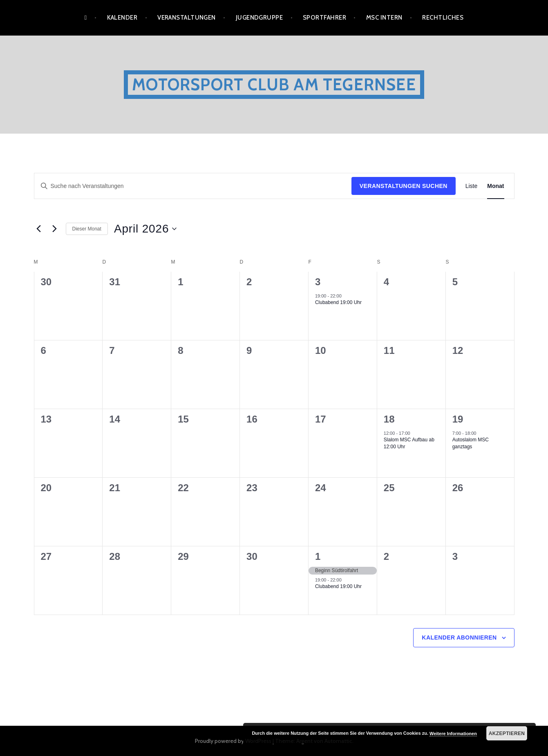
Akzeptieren (507, 734)
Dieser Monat (87, 229)
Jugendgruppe (259, 18)
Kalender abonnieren (459, 637)
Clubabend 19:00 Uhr (338, 302)
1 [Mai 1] (318, 556)
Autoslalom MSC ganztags (471, 443)
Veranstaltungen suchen (404, 186)
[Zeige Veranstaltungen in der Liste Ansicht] (472, 186)
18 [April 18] (389, 419)
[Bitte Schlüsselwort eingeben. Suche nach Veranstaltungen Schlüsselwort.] (193, 186)
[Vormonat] (39, 229)
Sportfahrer (324, 18)
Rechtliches (443, 18)
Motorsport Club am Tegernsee (274, 84)
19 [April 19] (458, 419)
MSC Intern (384, 18)
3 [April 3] (318, 282)
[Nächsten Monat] (55, 229)
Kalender (122, 18)
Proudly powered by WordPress (233, 741)
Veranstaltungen (187, 18)
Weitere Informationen (453, 734)
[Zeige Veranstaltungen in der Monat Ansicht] (495, 186)
